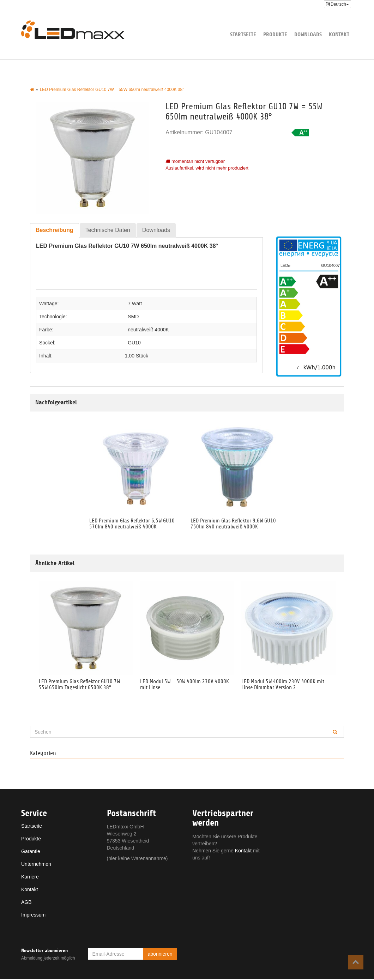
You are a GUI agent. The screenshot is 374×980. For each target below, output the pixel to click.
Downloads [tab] (156, 230)
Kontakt (339, 34)
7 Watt (135, 304)
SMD (133, 317)
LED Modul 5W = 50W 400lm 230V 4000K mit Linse (185, 685)
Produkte (275, 34)
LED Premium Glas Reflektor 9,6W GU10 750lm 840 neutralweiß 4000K (233, 524)
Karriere (30, 877)
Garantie (31, 852)
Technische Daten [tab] (108, 230)
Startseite (243, 34)
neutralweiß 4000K (148, 330)
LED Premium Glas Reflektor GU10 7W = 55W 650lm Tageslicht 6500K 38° (82, 685)
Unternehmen (36, 865)
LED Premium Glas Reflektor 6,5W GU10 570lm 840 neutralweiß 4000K (132, 524)
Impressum (33, 915)
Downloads (308, 34)
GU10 (134, 343)
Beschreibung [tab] (55, 230)
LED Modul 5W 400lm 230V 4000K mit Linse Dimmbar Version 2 (283, 685)
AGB (26, 903)
